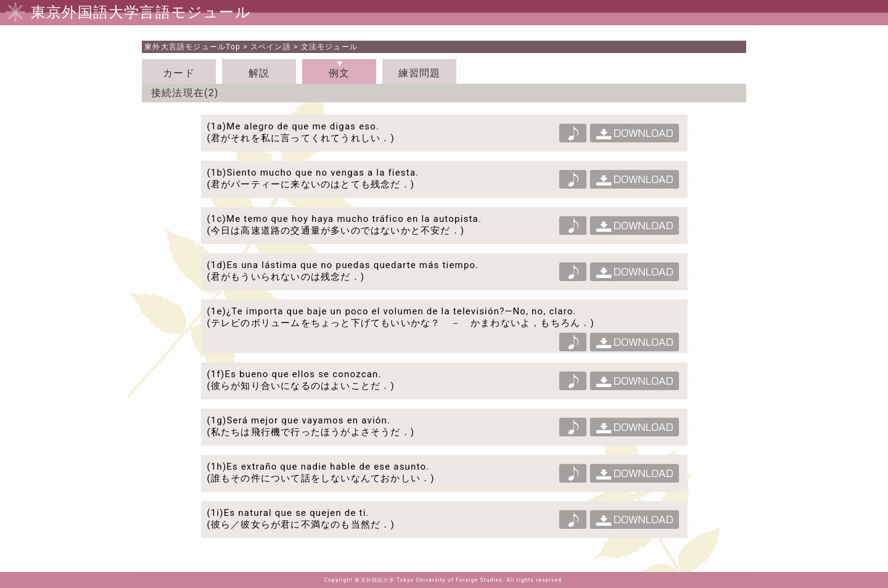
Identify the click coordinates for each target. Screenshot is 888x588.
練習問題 (420, 73)
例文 (339, 73)
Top (192, 47)
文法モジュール (329, 47)
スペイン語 (271, 47)
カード (179, 73)
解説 (259, 73)
